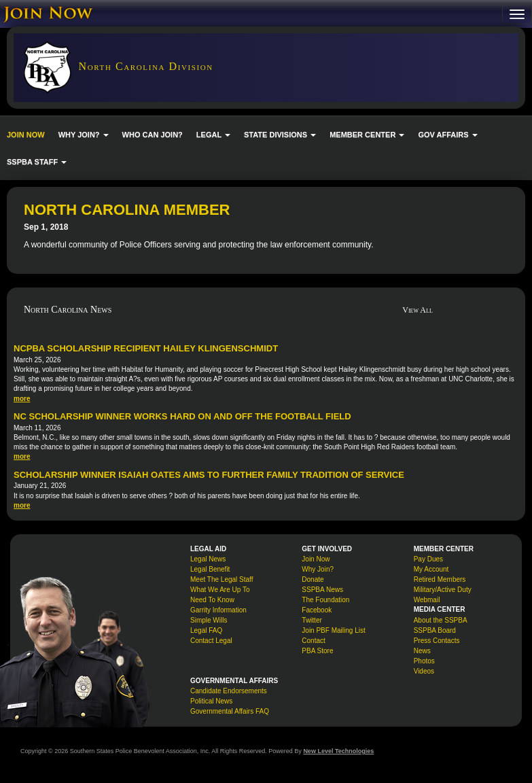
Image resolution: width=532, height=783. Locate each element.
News (422, 651)
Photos (424, 661)
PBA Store (317, 651)
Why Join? (318, 569)
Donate (313, 579)
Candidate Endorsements (229, 691)
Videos (424, 671)
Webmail (427, 600)
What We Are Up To (220, 590)
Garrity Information (218, 610)
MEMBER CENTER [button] (367, 135)
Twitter (312, 620)
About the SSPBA (441, 620)
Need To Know (212, 600)
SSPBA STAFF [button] (37, 162)
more (22, 399)
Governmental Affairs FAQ (230, 711)
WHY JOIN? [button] (84, 135)
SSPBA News (322, 590)
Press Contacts (437, 641)
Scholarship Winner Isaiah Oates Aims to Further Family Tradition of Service (209, 475)
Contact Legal (211, 641)
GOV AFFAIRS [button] (447, 135)
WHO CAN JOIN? (153, 135)
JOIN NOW (26, 135)
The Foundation (325, 600)
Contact (313, 641)
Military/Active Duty (443, 590)
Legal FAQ (206, 630)
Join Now (316, 559)
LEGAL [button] (213, 135)
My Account (431, 569)
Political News (211, 701)
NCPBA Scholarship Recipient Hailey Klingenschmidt (146, 348)
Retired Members (440, 579)
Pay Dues (428, 559)
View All (418, 310)
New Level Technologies (338, 751)
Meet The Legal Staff (221, 579)
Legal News (208, 559)
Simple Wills (209, 620)
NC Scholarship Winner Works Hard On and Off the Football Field (182, 416)
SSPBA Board (435, 630)
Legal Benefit (210, 569)
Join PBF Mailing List (333, 630)
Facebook (317, 610)
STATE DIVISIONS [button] (280, 135)
